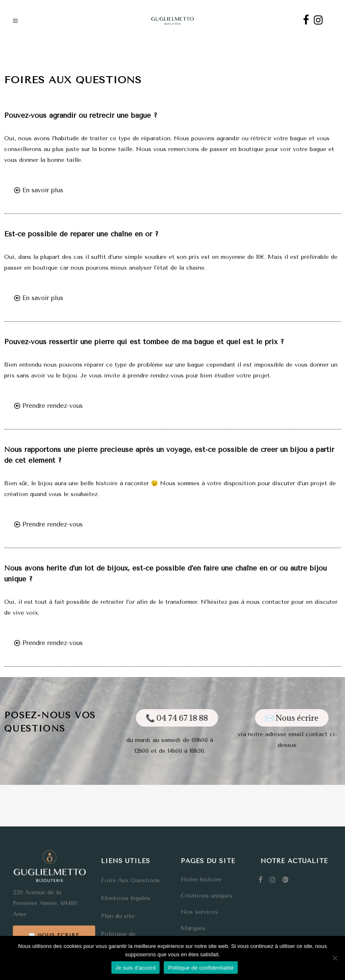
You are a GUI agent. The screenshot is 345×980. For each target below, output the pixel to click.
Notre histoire (201, 880)
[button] (39, 191)
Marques (193, 928)
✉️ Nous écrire (54, 935)
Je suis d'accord (136, 968)
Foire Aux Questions (130, 880)
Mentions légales (126, 898)
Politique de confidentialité (201, 968)
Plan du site (118, 916)
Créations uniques (207, 896)
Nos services (199, 912)
